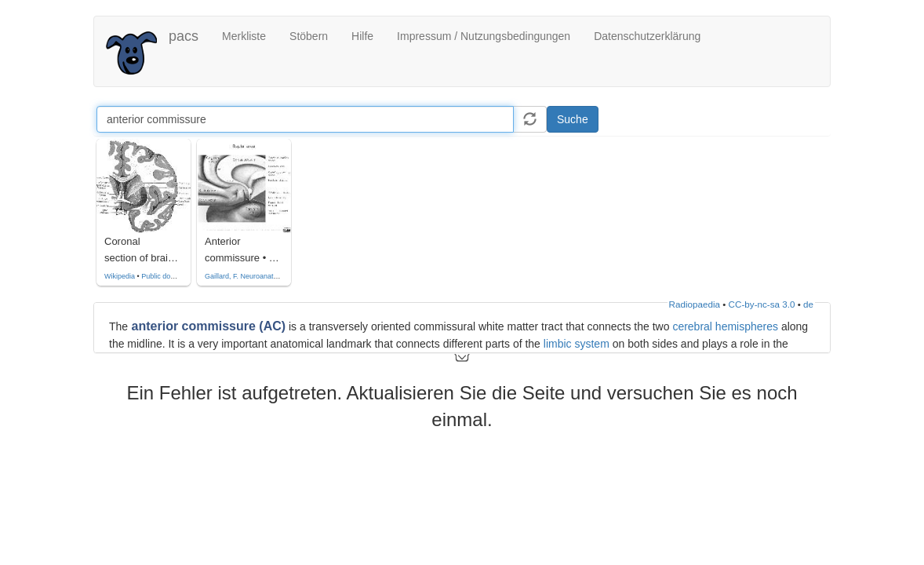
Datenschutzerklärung (647, 36)
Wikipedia (120, 276)
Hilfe (362, 36)
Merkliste (244, 36)
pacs (184, 36)
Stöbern (309, 36)
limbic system (577, 344)
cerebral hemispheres (725, 326)
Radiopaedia (695, 304)
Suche (573, 119)
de (808, 304)
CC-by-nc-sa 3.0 (762, 304)
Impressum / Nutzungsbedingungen (484, 36)
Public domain (164, 276)
